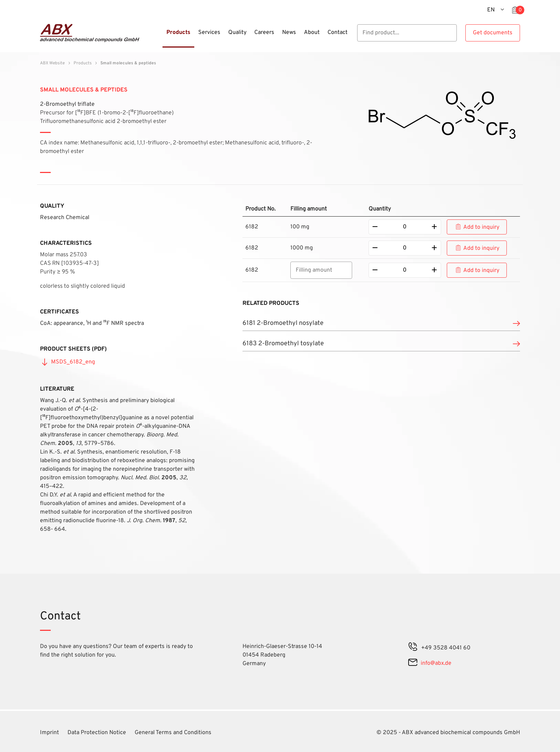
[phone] (413, 648)
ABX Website (52, 63)
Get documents (493, 33)
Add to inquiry (481, 227)
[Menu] (160, 37)
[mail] (413, 663)
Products (83, 63)
